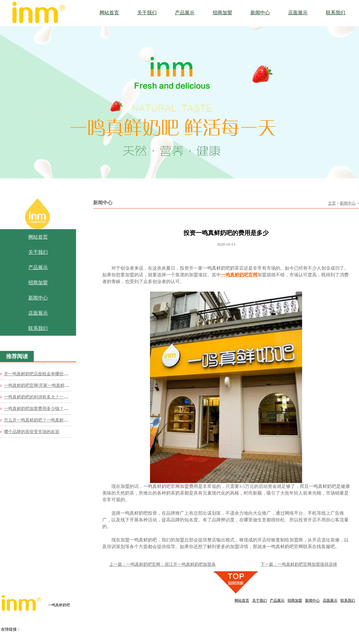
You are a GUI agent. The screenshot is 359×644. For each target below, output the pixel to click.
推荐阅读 (17, 356)
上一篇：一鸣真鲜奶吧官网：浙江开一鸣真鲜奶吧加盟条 (162, 564)
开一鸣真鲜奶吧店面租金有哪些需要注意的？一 (49, 374)
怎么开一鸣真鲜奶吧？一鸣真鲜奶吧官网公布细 (49, 420)
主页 (332, 203)
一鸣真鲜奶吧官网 (239, 275)
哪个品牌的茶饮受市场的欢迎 (32, 432)
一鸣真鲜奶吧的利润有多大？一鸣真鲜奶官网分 (49, 397)
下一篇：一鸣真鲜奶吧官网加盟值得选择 (299, 564)
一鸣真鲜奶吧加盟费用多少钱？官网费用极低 (47, 409)
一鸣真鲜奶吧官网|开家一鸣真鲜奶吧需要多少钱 (49, 385)
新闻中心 (348, 203)
